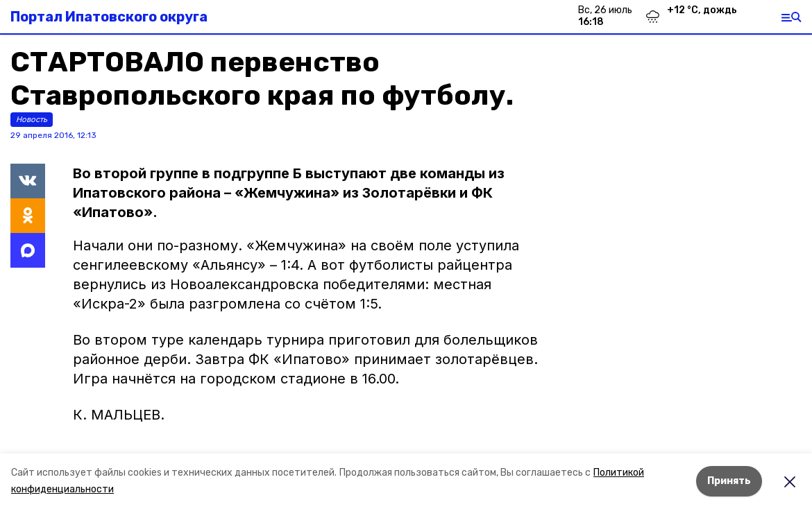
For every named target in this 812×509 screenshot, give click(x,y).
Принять (729, 481)
